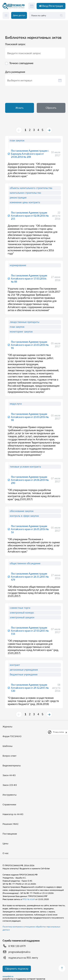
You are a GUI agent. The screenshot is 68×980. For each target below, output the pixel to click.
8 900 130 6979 (17, 946)
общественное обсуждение (25, 563)
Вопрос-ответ (10, 756)
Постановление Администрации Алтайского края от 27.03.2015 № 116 (30, 631)
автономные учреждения (24, 670)
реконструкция (18, 198)
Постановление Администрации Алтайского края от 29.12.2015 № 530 (30, 688)
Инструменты (10, 795)
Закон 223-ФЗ (10, 785)
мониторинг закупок (21, 332)
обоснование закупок (22, 511)
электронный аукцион (22, 617)
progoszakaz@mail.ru (19, 952)
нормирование (18, 265)
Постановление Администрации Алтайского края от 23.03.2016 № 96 (30, 345)
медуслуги (16, 404)
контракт (15, 665)
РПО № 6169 (29, 899)
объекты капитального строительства (31, 188)
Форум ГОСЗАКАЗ (12, 736)
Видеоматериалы (12, 766)
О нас (6, 853)
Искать (20, 108)
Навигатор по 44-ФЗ (13, 814)
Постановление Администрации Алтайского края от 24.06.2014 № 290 (30, 480)
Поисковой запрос (15, 44)
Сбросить (51, 108)
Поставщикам (10, 834)
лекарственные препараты (25, 322)
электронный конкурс (22, 613)
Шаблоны (8, 746)
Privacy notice (58, 732)
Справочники (9, 805)
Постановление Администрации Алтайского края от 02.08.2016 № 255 (30, 216)
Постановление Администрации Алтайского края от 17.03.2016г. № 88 (29, 279)
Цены (5, 844)
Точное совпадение (21, 63)
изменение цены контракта (25, 202)
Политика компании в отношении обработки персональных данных (31, 928)
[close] (66, 732)
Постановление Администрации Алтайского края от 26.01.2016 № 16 (30, 529)
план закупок (17, 140)
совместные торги (20, 608)
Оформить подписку (17, 969)
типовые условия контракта (25, 467)
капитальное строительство (25, 193)
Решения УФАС (11, 824)
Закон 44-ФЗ (9, 775)
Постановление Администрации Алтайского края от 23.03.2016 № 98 (30, 417)
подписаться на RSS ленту (23, 958)
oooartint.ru (8, 976)
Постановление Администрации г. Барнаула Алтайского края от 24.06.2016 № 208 (30, 154)
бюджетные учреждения (24, 674)
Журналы (7, 727)
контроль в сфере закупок (24, 516)
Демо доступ (19, 15)
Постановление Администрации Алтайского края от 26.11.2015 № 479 (30, 577)
